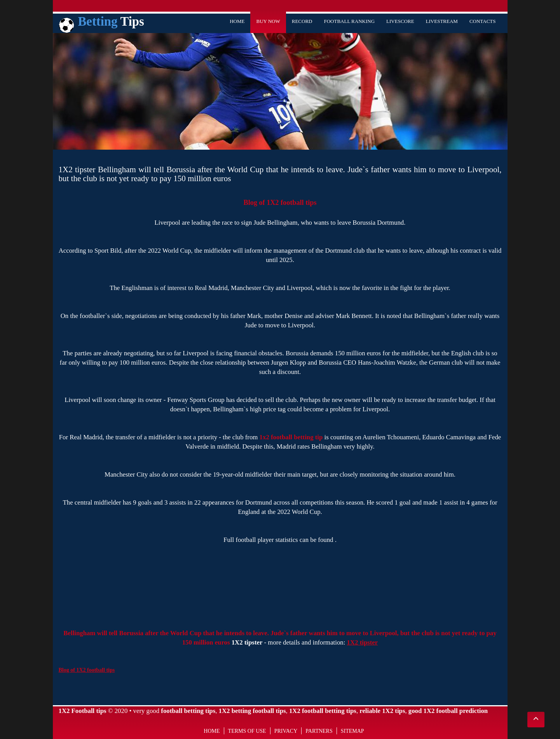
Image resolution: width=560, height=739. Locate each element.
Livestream (442, 21)
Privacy (286, 731)
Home (237, 21)
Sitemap (352, 731)
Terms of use (247, 731)
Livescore (400, 21)
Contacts (483, 21)
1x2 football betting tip (291, 437)
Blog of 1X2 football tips (280, 203)
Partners (319, 731)
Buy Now (268, 21)
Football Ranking (349, 21)
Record (302, 21)
